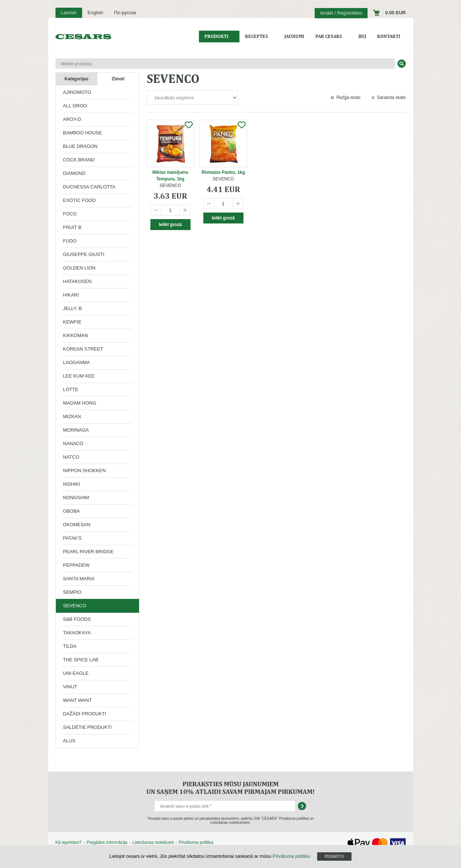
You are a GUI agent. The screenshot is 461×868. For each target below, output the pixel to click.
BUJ (362, 36)
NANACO (73, 443)
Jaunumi (294, 36)
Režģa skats (349, 97)
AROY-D (72, 119)
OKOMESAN (77, 525)
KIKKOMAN (76, 335)
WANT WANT (78, 700)
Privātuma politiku (291, 856)
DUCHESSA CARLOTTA (89, 187)
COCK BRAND (79, 160)
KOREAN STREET (83, 349)
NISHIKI (72, 484)
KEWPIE (72, 322)
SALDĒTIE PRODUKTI (88, 727)
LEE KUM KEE (79, 376)
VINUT (70, 687)
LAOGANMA (77, 362)
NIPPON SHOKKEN (84, 471)
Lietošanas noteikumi (153, 842)
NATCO (71, 457)
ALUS (69, 741)
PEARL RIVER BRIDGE (89, 552)
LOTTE (71, 389)
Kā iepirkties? (69, 842)
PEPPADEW (76, 565)
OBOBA (72, 511)
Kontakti (389, 36)
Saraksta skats (391, 97)
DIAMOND (74, 173)
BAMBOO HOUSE (83, 133)
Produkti (216, 36)
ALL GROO (75, 106)
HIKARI (71, 295)
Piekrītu (334, 856)
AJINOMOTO (77, 92)
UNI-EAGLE (76, 673)
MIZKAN (72, 416)
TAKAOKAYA (77, 633)
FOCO (70, 214)
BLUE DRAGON (80, 146)
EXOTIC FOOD (80, 200)
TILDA (70, 646)
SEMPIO (72, 592)
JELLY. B (73, 308)
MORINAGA (76, 430)
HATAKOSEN (77, 281)
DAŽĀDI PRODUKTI (85, 714)
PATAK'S (72, 538)
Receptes (256, 36)
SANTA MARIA (79, 579)
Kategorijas (76, 79)
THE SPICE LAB (81, 660)
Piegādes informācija (107, 842)
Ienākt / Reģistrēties (341, 13)
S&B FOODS (77, 619)
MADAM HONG (80, 403)
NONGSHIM (76, 498)
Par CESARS (329, 36)
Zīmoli (118, 79)
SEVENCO (75, 606)
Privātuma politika (196, 842)
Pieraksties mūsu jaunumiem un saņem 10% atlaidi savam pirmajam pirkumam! (230, 788)
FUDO (70, 241)
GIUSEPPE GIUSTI (84, 254)
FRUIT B (72, 227)
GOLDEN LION (79, 268)
